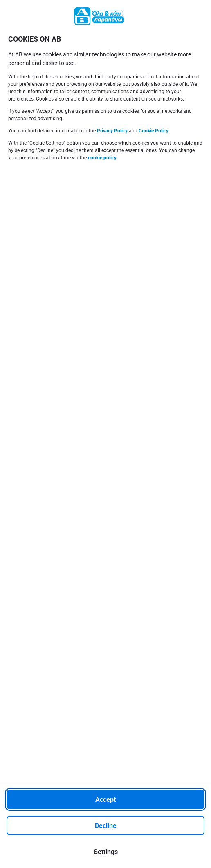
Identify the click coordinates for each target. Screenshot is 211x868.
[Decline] (105, 825)
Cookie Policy (154, 131)
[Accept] (105, 799)
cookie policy (102, 158)
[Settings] (105, 852)
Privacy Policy (112, 131)
